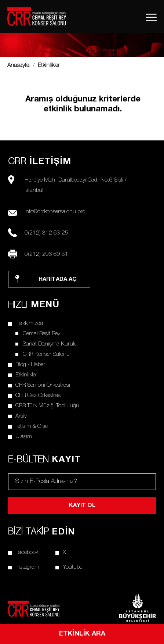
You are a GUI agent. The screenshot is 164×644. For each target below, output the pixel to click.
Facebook (27, 553)
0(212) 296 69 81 (46, 255)
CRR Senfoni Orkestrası (43, 385)
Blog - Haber (30, 365)
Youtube (72, 567)
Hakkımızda (29, 324)
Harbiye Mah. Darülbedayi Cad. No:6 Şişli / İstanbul (76, 185)
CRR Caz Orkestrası (39, 396)
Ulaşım (24, 437)
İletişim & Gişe (32, 427)
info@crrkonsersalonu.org (55, 212)
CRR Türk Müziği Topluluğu (47, 406)
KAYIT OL (82, 506)
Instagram (27, 567)
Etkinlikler (26, 375)
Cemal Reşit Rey (41, 334)
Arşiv (21, 416)
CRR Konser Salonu (46, 355)
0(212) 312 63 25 (46, 233)
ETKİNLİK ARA (82, 634)
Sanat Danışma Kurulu (50, 344)
